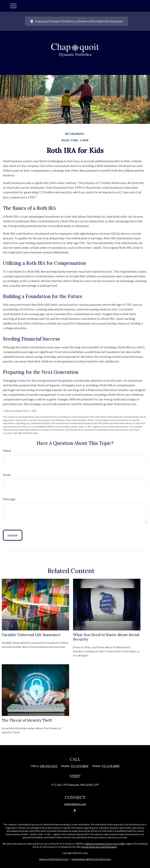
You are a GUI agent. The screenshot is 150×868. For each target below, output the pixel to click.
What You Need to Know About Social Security (106, 637)
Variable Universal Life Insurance (31, 635)
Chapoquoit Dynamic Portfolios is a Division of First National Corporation (77, 21)
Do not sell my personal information (99, 847)
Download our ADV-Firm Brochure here (91, 859)
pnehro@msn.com (75, 804)
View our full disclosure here (54, 859)
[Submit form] (13, 535)
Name (7, 450)
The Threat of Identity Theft (27, 720)
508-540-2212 (49, 766)
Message (9, 499)
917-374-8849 (80, 766)
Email (7, 475)
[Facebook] (75, 811)
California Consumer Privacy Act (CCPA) (104, 844)
